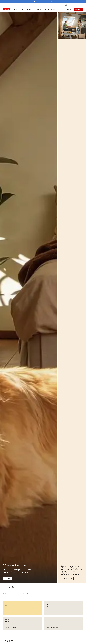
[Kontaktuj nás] (79, 5)
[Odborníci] (11, 5)
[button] (83, 2)
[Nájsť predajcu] (60, 5)
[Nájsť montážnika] (70, 5)
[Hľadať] (68, 9)
